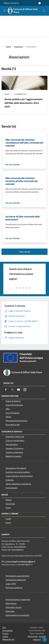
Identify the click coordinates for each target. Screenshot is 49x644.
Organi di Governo (13, 401)
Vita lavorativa (12, 444)
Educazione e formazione (16, 468)
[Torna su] (45, 640)
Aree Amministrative (14, 405)
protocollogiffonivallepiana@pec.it (20, 562)
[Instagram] (25, 390)
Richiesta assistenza (14, 588)
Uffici (8, 409)
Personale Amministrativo (16, 421)
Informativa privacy (14, 607)
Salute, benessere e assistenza (18, 484)
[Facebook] (6, 390)
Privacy (5, 633)
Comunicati (10, 504)
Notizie (9, 500)
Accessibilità (8, 631)
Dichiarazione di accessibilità (17, 615)
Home (8, 47)
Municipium (33, 636)
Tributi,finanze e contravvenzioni (19, 476)
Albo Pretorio (11, 603)
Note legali (10, 611)
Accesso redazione (39, 638)
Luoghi (8, 519)
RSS (4, 628)
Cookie (5, 636)
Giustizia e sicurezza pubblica (18, 472)
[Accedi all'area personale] (40, 3)
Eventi (8, 523)
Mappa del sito (8, 639)
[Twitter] (12, 390)
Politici (8, 417)
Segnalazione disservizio (16, 580)
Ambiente (10, 480)
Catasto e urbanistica (14, 452)
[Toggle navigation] (5, 11)
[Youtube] (19, 390)
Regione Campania (11, 3)
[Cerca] (44, 11)
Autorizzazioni (12, 488)
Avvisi (7, 94)
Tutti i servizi (25, 252)
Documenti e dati (13, 425)
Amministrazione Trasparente (18, 599)
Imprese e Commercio (15, 448)
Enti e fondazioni (13, 413)
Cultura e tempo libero (15, 440)
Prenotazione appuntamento (17, 576)
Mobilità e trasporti (14, 456)
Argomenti (19, 47)
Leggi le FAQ (11, 584)
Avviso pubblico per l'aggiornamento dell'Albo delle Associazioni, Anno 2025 (24, 103)
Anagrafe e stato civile (15, 437)
